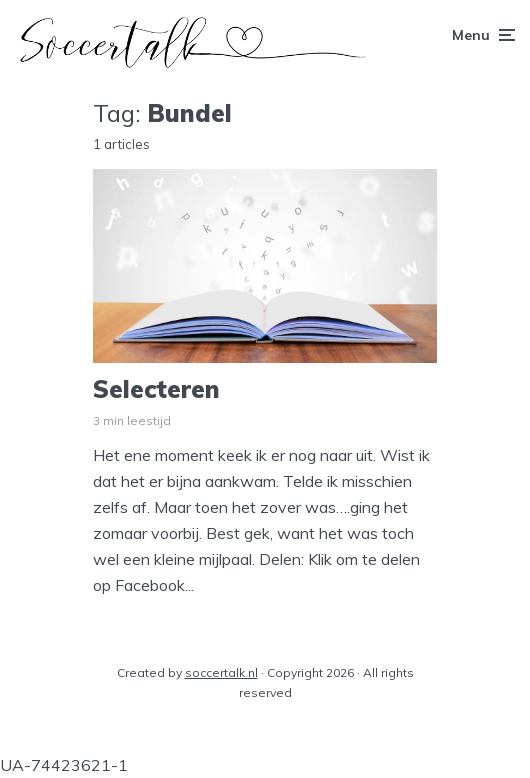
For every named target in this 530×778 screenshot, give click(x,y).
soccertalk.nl (221, 672)
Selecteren (156, 389)
